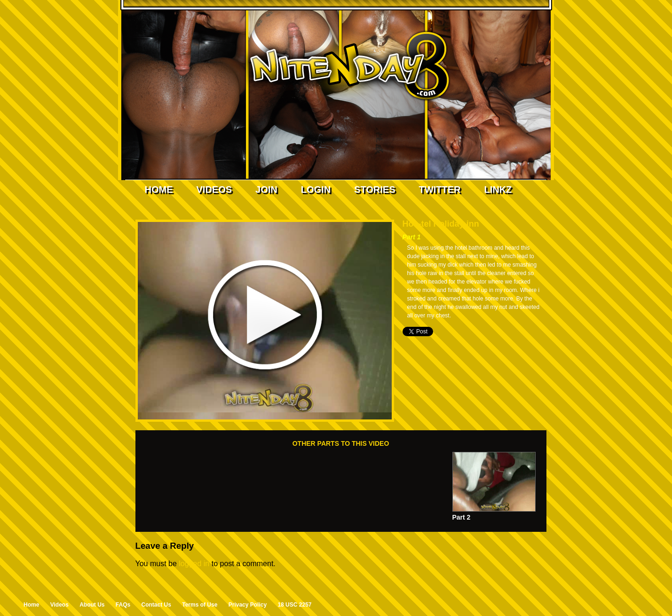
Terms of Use (200, 605)
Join (266, 190)
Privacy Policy (248, 605)
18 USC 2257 (294, 605)
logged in (194, 564)
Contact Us (156, 605)
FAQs (123, 605)
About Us (92, 605)
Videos (214, 190)
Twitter (440, 190)
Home (159, 190)
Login (316, 190)
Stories (375, 190)
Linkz (498, 190)
